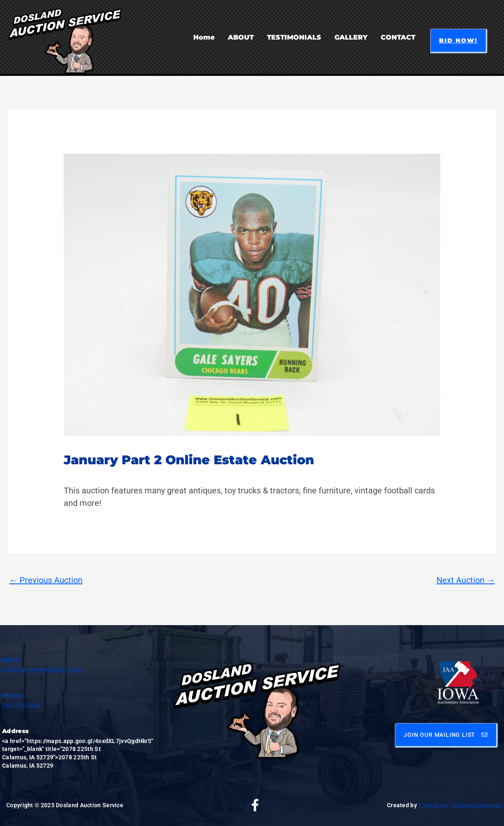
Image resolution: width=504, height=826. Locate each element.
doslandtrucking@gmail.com (42, 669)
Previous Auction (46, 580)
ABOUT (241, 37)
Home (204, 37)
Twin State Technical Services (460, 805)
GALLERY (351, 37)
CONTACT (398, 37)
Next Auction (466, 580)
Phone (12, 695)
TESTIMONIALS (294, 37)
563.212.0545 (21, 705)
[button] (459, 41)
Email (11, 659)
